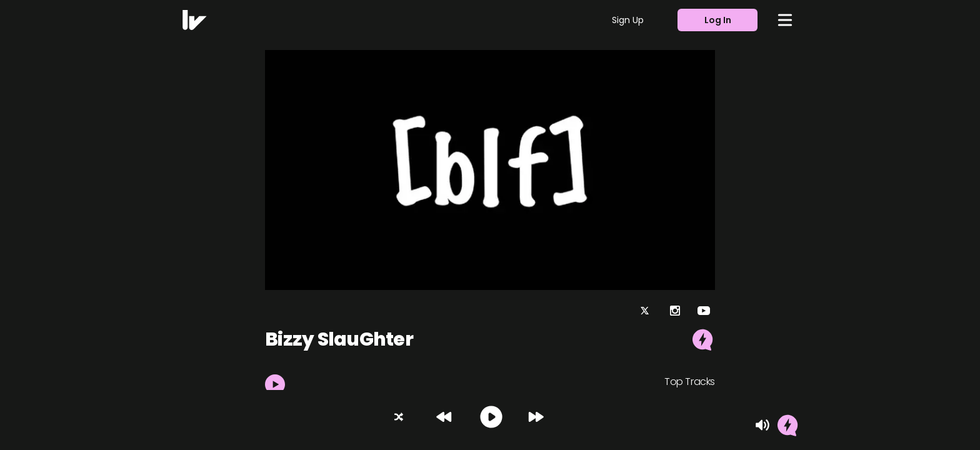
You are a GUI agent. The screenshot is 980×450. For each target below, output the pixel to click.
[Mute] (762, 425)
